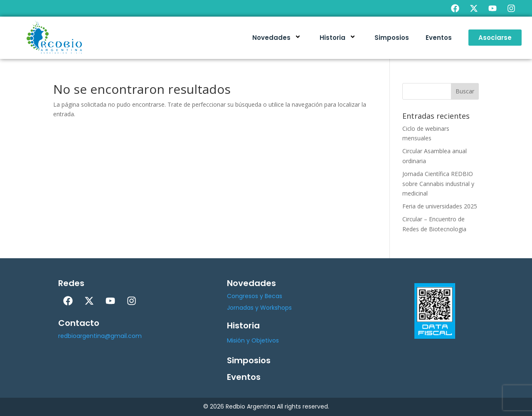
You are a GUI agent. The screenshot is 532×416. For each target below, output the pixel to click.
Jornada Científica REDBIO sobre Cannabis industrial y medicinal (438, 184)
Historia (339, 38)
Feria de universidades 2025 (440, 206)
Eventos (439, 38)
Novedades (278, 38)
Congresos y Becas (255, 296)
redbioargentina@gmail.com (100, 336)
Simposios (392, 38)
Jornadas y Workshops (259, 308)
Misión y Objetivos (253, 340)
